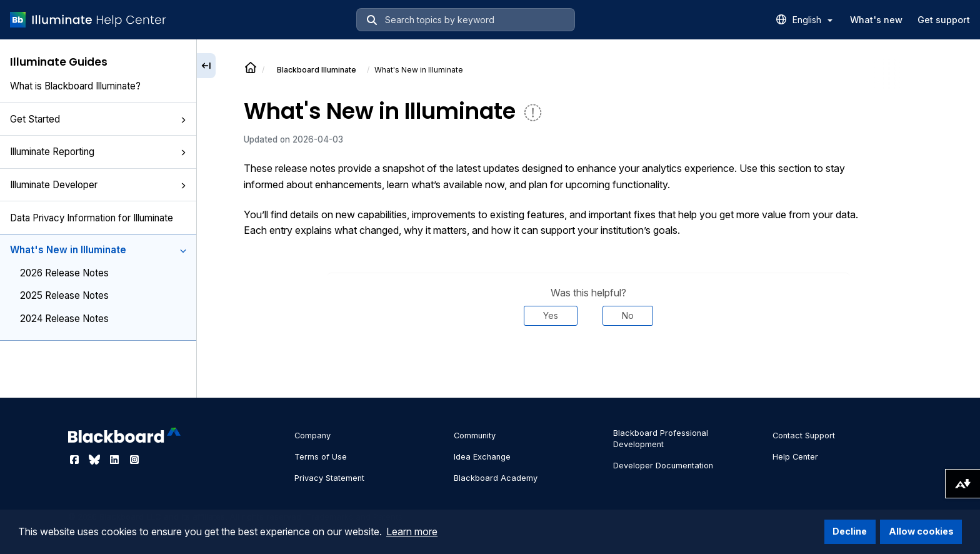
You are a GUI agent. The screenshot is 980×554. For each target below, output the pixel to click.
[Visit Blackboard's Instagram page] (134, 460)
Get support (944, 20)
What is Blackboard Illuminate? (75, 86)
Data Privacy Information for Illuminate (92, 218)
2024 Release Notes (64, 319)
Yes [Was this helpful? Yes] (551, 315)
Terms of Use (321, 457)
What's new (876, 20)
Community (475, 436)
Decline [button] (850, 531)
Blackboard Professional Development (661, 439)
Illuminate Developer (98, 185)
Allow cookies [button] (921, 531)
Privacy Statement (329, 478)
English (812, 20)
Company (312, 436)
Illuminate (317, 70)
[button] (183, 120)
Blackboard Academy (496, 478)
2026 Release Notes (64, 273)
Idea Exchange (482, 457)
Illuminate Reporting (98, 152)
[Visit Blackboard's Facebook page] (76, 460)
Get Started (98, 119)
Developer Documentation (663, 466)
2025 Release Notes (64, 295)
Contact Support (804, 436)
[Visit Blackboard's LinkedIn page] (116, 460)
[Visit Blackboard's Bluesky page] (96, 460)
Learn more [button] (412, 531)
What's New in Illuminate (98, 250)
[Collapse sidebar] (206, 66)
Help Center (795, 457)
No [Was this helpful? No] (628, 315)
